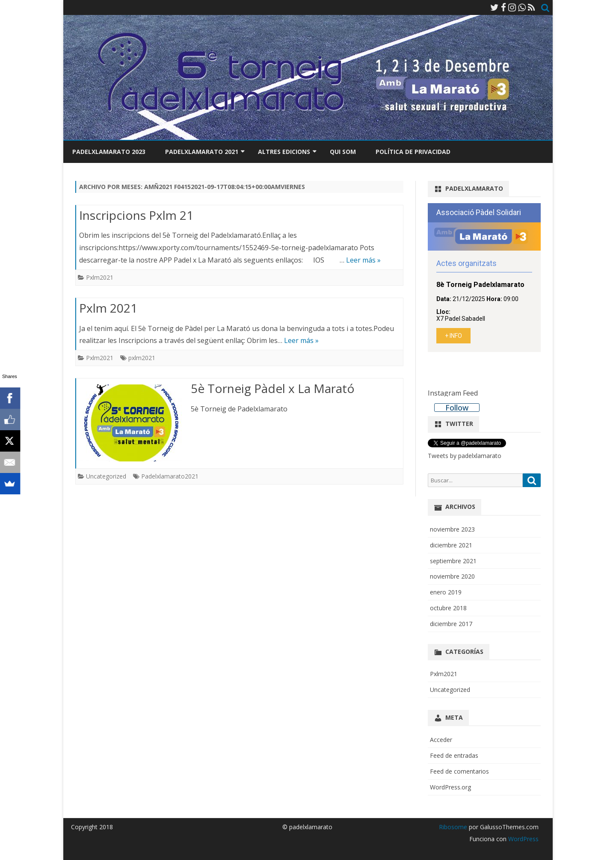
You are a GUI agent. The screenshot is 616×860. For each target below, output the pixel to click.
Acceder (441, 740)
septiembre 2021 (453, 561)
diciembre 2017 (451, 624)
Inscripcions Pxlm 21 (136, 215)
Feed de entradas (454, 755)
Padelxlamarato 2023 (109, 152)
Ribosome (453, 827)
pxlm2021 (142, 358)
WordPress (523, 839)
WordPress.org (450, 787)
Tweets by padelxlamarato (465, 456)
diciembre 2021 (451, 545)
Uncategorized (106, 476)
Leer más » (363, 260)
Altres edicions (284, 152)
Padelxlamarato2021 (170, 476)
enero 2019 (446, 592)
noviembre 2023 (452, 529)
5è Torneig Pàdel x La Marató (273, 388)
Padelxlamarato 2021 (202, 152)
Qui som (343, 152)
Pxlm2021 (100, 277)
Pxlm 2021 (108, 308)
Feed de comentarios (459, 771)
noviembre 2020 (452, 576)
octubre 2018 (448, 608)
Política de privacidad (413, 152)
